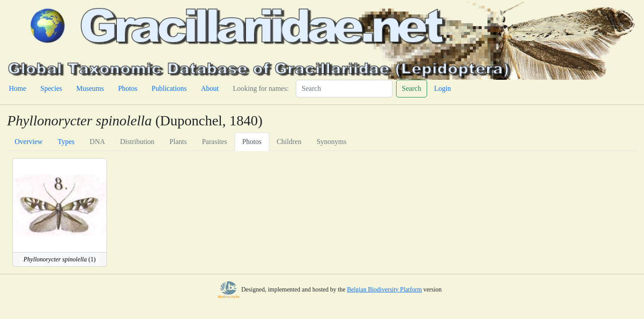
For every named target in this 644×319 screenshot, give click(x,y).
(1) (60, 259)
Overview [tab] (29, 142)
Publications (169, 88)
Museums (90, 88)
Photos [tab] (252, 142)
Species (51, 88)
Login (443, 88)
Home (18, 88)
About (210, 88)
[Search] (344, 89)
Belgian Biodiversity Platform (384, 290)
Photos (128, 88)
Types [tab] (66, 142)
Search (412, 88)
